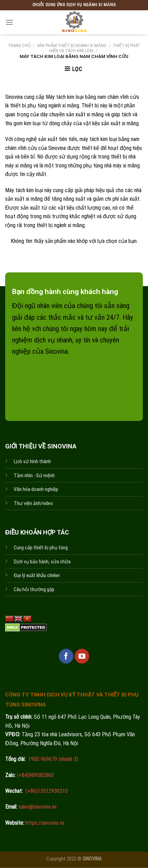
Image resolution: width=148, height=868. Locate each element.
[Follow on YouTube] (82, 656)
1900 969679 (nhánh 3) (52, 759)
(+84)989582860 (35, 775)
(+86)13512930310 (47, 791)
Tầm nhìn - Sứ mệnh (34, 476)
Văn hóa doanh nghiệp (36, 489)
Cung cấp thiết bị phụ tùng (41, 548)
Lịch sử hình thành (32, 462)
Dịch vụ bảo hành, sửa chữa (42, 562)
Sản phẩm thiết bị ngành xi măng (72, 45)
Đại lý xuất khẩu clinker (37, 576)
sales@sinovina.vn (37, 807)
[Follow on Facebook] (66, 656)
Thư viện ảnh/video (33, 503)
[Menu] (9, 22)
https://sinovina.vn (44, 823)
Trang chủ (19, 45)
